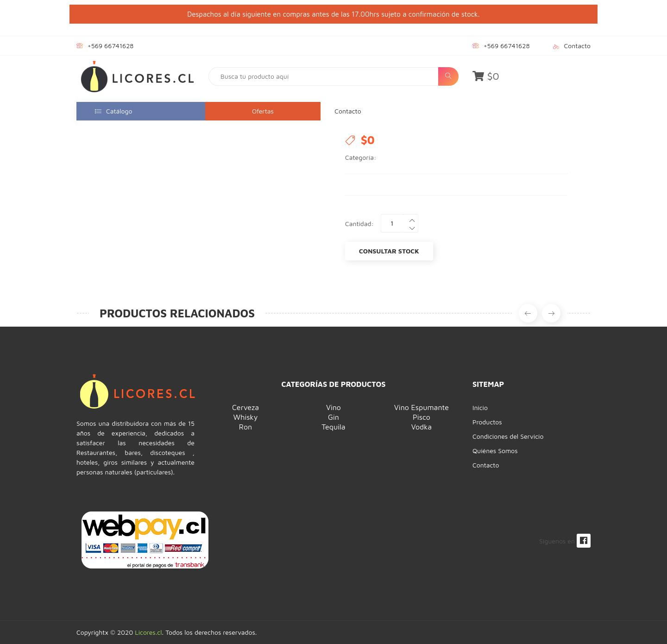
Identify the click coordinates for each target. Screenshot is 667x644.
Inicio (480, 407)
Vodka (422, 427)
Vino (333, 407)
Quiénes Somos (495, 451)
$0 (486, 76)
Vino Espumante (422, 407)
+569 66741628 (110, 46)
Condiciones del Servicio (508, 436)
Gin (333, 417)
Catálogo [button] (113, 111)
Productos (487, 422)
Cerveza (245, 407)
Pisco (422, 417)
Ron (245, 427)
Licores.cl (148, 632)
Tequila (333, 427)
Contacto (577, 46)
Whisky (246, 417)
